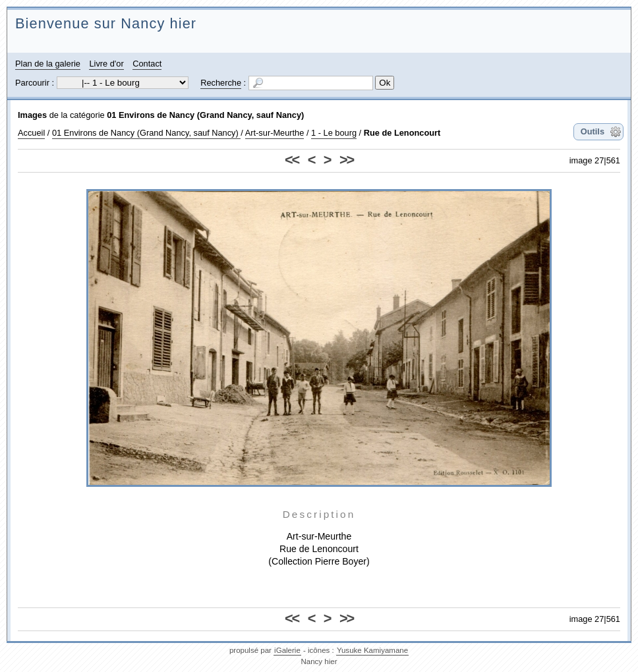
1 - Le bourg (334, 133)
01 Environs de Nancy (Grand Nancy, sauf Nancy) (205, 115)
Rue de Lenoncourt (402, 133)
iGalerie (287, 650)
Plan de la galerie (48, 64)
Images (32, 115)
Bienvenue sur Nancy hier (106, 23)
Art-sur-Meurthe (275, 133)
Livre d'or (106, 64)
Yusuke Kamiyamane (372, 650)
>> (346, 160)
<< (292, 160)
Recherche (221, 83)
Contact (147, 64)
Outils (593, 131)
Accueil (31, 133)
